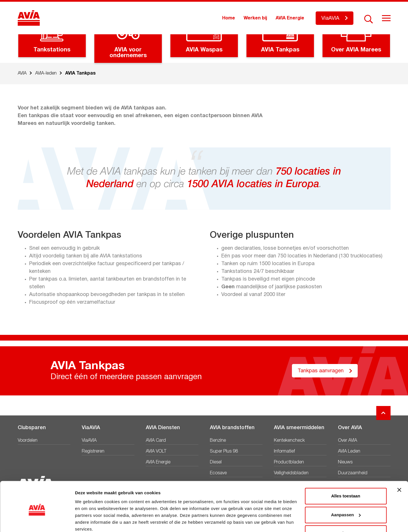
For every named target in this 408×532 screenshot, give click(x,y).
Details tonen (88, 521)
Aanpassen (346, 490)
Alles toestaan (346, 472)
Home (229, 18)
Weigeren (346, 509)
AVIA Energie (290, 18)
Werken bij (255, 18)
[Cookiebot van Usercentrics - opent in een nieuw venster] (37, 521)
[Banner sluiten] (399, 466)
